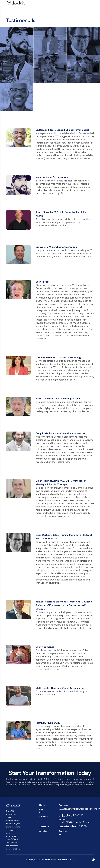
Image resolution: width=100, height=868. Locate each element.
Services (44, 817)
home (42, 805)
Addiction (44, 827)
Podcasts (63, 805)
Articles (43, 831)
